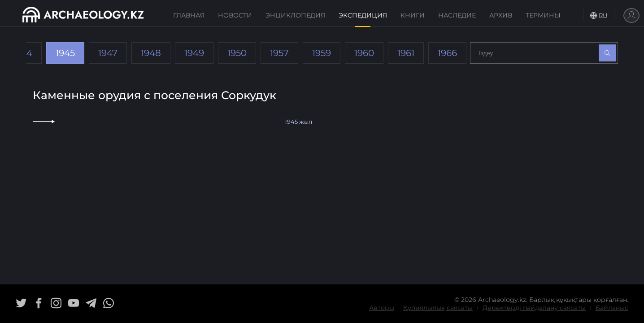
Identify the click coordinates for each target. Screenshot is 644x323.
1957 (279, 53)
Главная (189, 15)
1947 (108, 53)
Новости (235, 15)
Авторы (382, 308)
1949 (194, 53)
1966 (447, 53)
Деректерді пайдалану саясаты (534, 308)
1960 (364, 53)
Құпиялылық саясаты (438, 308)
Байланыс (612, 308)
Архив (501, 15)
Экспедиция (363, 15)
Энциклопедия (295, 15)
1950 (237, 53)
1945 (65, 53)
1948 (151, 53)
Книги (413, 15)
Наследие (457, 15)
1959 (322, 53)
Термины (543, 15)
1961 (406, 53)
